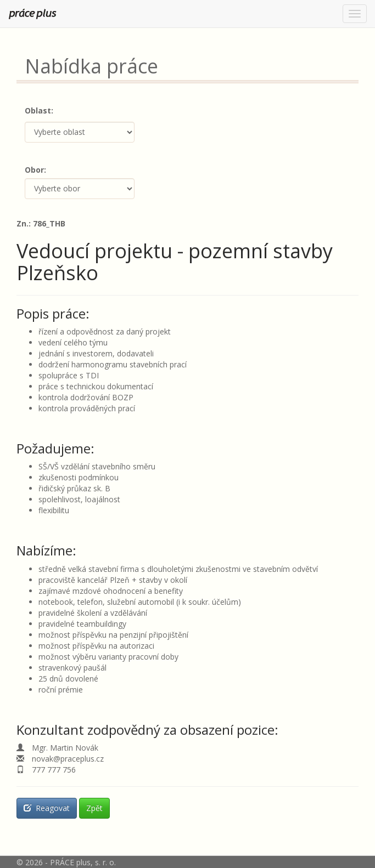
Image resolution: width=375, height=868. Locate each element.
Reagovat (47, 808)
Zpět (94, 808)
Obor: (35, 170)
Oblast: (39, 110)
